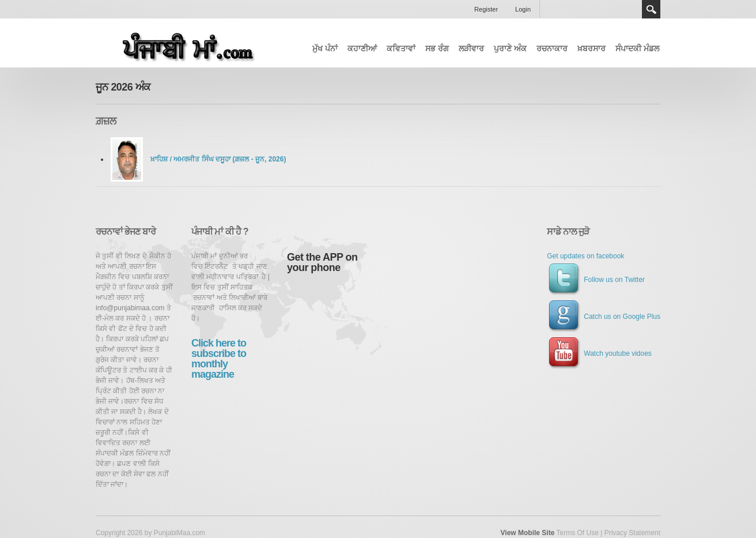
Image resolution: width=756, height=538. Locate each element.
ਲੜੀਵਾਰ (471, 48)
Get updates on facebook (585, 256)
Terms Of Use (577, 533)
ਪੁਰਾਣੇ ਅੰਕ (510, 48)
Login (523, 9)
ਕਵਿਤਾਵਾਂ (401, 48)
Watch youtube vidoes (599, 353)
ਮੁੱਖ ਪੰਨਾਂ (325, 48)
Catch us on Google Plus (604, 317)
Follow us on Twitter (596, 280)
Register (486, 9)
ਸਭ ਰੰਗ (437, 48)
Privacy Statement (632, 533)
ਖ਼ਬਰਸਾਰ (591, 48)
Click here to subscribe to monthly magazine (219, 359)
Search (651, 9)
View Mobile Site (528, 533)
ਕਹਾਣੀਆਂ (362, 48)
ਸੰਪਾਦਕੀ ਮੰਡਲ (637, 48)
